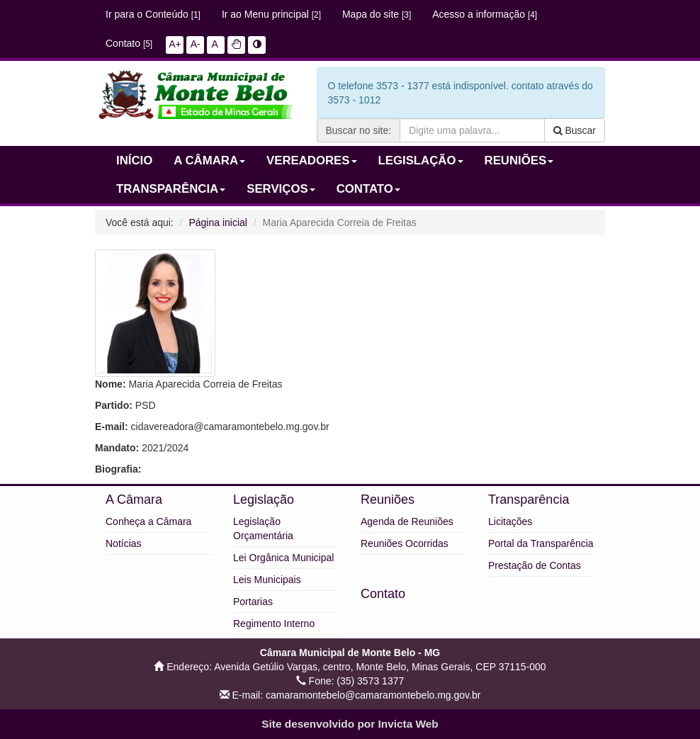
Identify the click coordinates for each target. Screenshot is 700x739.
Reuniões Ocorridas (405, 543)
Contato (129, 43)
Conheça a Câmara (148, 521)
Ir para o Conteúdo (153, 14)
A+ (175, 44)
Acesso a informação (485, 14)
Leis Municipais (267, 580)
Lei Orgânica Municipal (283, 558)
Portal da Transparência (541, 543)
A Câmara (134, 500)
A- (196, 44)
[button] (237, 44)
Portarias (253, 602)
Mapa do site (377, 14)
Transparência (529, 500)
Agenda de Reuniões (407, 521)
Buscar (575, 130)
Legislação (264, 500)
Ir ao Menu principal (271, 14)
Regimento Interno (274, 624)
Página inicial (218, 222)
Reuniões (388, 500)
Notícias (124, 543)
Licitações (510, 521)
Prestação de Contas (535, 565)
